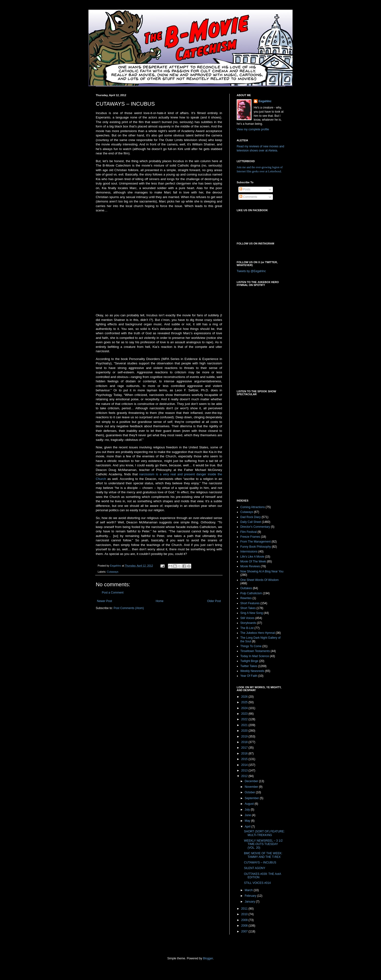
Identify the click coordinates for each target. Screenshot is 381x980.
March (249, 890)
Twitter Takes (249, 666)
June (248, 815)
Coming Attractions (253, 507)
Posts (245, 189)
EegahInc (265, 101)
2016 (245, 754)
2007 (245, 931)
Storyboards (248, 623)
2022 (245, 719)
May (248, 821)
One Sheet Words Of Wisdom (260, 580)
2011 (245, 909)
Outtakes (246, 588)
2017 (245, 748)
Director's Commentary (255, 527)
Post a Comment (113, 593)
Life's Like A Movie (252, 557)
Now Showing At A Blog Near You (262, 571)
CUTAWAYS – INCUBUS (260, 863)
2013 (245, 771)
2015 (245, 759)
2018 (245, 742)
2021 (245, 725)
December (252, 781)
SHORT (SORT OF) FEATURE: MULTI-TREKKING (264, 833)
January (250, 902)
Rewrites (246, 598)
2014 (245, 765)
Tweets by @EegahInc (251, 271)
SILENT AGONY (255, 868)
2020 (245, 731)
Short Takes (248, 608)
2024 (245, 708)
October (250, 792)
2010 (245, 914)
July (248, 810)
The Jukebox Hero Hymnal (258, 633)
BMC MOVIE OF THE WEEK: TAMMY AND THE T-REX (263, 855)
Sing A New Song (252, 613)
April (248, 827)
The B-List (247, 628)
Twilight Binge (249, 661)
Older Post (214, 601)
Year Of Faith (249, 676)
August (250, 804)
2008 (245, 926)
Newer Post (104, 601)
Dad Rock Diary (251, 517)
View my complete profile (253, 129)
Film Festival (248, 532)
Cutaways (113, 572)
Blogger (208, 958)
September (252, 798)
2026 (245, 697)
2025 (245, 702)
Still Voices (247, 618)
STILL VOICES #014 (257, 883)
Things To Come (251, 646)
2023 (245, 714)
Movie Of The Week (253, 561)
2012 (245, 776)
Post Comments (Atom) (129, 608)
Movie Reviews (250, 566)
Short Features (250, 603)
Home (160, 601)
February (251, 896)
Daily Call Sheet (251, 522)
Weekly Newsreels (252, 671)
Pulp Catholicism (251, 593)
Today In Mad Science (255, 656)
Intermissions (249, 552)
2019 (245, 737)
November (252, 787)
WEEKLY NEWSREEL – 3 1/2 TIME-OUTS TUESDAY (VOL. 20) (263, 844)
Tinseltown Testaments (255, 651)
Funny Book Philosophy (256, 547)
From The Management (255, 542)
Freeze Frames (250, 537)
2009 (245, 920)
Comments (248, 197)
